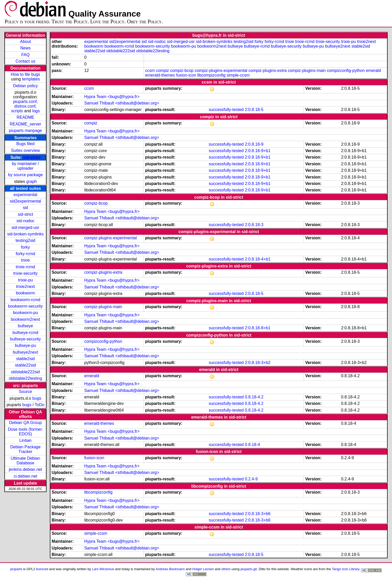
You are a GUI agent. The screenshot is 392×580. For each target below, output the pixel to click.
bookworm (26, 293)
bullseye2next (25, 352)
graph (32, 181)
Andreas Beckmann (170, 569)
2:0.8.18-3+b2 (258, 363)
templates (31, 79)
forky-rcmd (26, 254)
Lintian (25, 440)
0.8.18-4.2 (254, 397)
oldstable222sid (25, 372)
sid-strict (32, 157)
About (26, 42)
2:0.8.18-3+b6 (258, 514)
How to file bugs (25, 74)
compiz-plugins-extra (268, 70)
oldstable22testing (25, 378)
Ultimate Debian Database (26, 461)
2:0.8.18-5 (254, 110)
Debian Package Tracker (25, 449)
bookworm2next (25, 319)
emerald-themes (160, 75)
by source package (25, 175)
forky (25, 247)
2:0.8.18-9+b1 (258, 151)
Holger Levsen (203, 569)
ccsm (150, 70)
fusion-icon (186, 75)
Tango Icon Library (345, 569)
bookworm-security (25, 306)
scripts (17, 111)
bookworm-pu (25, 313)
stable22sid (25, 365)
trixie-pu (25, 280)
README (25, 117)
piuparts (16, 569)
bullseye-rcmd (26, 333)
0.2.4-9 (251, 479)
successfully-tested (226, 110)
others (226, 569)
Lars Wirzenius (103, 569)
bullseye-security (25, 339)
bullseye (25, 326)
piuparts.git (249, 569)
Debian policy (25, 86)
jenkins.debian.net (25, 469)
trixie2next (25, 287)
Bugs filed (25, 144)
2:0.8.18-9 (254, 144)
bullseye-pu (26, 345)
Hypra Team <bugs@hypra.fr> (112, 97)
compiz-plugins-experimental (221, 70)
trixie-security (25, 273)
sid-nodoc (25, 221)
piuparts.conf (25, 102)
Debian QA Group (25, 423)
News (25, 48)
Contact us (25, 61)
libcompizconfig (211, 75)
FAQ (25, 55)
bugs (37, 398)
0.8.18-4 (252, 445)
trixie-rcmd (25, 267)
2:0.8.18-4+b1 (258, 259)
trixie (26, 260)
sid (25, 208)
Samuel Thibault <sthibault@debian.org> (122, 103)
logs (36, 111)
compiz (162, 70)
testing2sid (25, 240)
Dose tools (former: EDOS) (25, 432)
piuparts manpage (25, 131)
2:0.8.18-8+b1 (258, 328)
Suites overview (25, 150)
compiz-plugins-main (307, 70)
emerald (373, 70)
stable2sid (25, 359)
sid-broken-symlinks (25, 234)
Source (25, 392)
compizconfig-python (346, 70)
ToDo (39, 405)
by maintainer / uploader (25, 166)
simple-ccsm (238, 75)
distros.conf (25, 106)
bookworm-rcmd (25, 300)
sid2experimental (25, 201)
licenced (42, 569)
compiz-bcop (182, 70)
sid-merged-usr (26, 228)
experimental (26, 195)
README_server (26, 124)
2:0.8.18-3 (254, 225)
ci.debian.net (25, 476)
